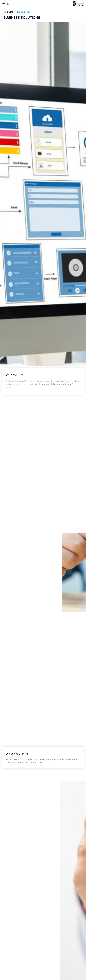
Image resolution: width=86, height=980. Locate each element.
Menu (6, 4)
